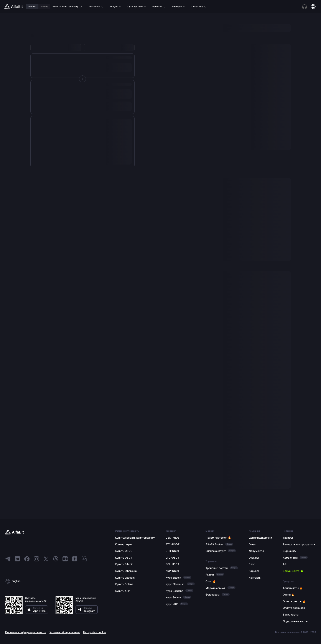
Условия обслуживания (65, 632)
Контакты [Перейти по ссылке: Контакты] (255, 578)
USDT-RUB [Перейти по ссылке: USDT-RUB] (173, 538)
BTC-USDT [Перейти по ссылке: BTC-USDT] (173, 544)
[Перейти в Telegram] (8, 559)
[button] (56, 581)
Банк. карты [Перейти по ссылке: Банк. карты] (291, 615)
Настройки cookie (95, 632)
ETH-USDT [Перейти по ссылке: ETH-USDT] (173, 551)
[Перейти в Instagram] (36, 559)
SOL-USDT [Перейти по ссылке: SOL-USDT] (172, 564)
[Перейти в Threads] (56, 559)
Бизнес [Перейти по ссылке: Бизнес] (44, 7)
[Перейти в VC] (84, 559)
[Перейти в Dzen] (75, 559)
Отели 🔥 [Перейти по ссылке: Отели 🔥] (289, 595)
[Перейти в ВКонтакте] (17, 559)
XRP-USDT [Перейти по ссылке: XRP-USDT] (173, 571)
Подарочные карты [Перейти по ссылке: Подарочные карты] (295, 621)
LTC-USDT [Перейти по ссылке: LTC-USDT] (172, 558)
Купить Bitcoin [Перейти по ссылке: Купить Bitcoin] (124, 564)
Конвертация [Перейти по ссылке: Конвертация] (123, 544)
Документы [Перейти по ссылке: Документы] (256, 551)
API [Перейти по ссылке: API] (285, 564)
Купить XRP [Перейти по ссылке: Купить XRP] (123, 591)
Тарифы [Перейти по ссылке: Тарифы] (288, 538)
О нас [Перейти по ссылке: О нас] (252, 544)
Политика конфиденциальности (26, 632)
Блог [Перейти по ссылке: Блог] (252, 564)
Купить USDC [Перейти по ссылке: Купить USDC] (124, 551)
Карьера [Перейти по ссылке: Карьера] (254, 571)
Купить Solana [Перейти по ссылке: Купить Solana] (124, 584)
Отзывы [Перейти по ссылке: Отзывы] (254, 558)
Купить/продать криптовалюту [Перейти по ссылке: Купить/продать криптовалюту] (135, 538)
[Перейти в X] (46, 559)
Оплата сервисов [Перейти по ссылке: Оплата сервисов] (294, 608)
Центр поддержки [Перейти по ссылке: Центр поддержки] (260, 538)
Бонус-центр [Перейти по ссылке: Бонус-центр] (291, 571)
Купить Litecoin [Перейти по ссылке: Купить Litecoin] (125, 578)
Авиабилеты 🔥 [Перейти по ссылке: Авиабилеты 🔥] (293, 588)
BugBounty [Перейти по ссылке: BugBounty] (290, 551)
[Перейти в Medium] (65, 559)
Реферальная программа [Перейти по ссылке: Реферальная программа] (299, 544)
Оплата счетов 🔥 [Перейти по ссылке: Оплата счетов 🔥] (294, 601)
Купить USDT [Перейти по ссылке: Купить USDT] (124, 558)
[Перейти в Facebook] (27, 559)
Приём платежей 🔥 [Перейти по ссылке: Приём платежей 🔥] (218, 538)
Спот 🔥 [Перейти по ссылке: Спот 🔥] (211, 581)
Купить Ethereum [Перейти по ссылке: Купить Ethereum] (126, 571)
